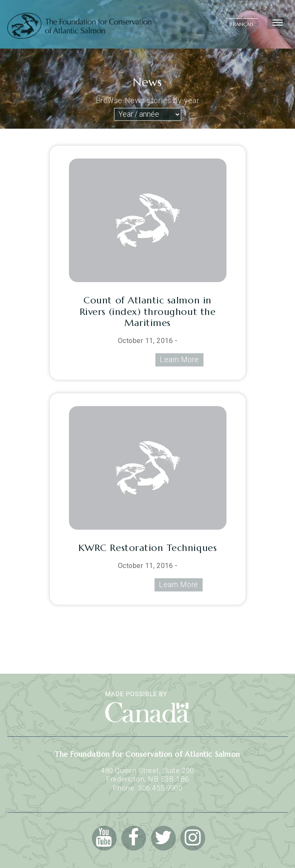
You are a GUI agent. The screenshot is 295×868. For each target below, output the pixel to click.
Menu (277, 23)
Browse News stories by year (147, 100)
